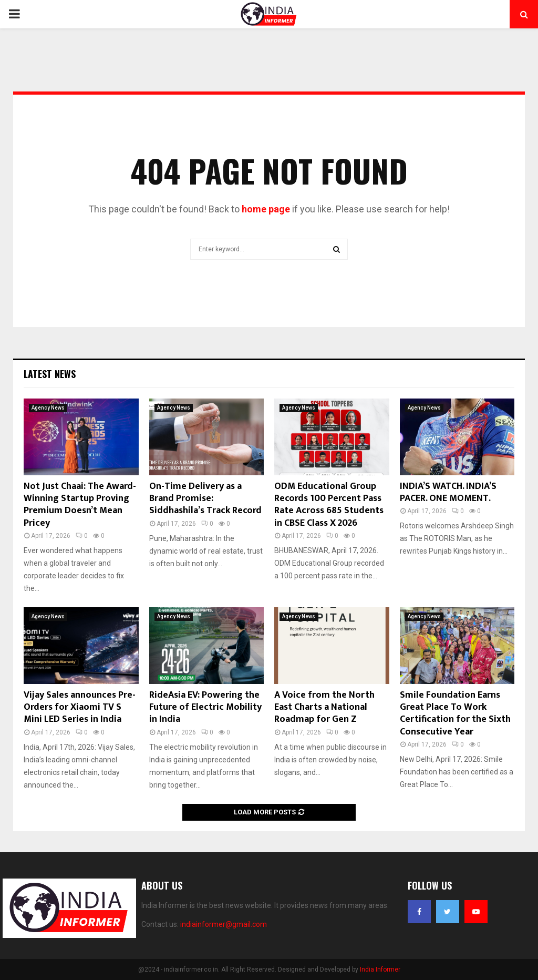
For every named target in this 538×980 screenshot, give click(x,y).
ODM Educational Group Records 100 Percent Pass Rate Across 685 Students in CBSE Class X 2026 (329, 505)
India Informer (380, 969)
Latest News (50, 374)
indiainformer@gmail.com (224, 924)
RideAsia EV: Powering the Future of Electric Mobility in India (205, 707)
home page (266, 209)
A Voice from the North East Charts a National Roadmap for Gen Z (324, 707)
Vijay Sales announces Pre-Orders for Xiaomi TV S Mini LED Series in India (80, 707)
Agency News (48, 408)
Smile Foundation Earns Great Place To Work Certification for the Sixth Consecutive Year (455, 713)
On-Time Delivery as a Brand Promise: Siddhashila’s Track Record (205, 499)
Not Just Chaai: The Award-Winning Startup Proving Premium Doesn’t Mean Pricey (80, 505)
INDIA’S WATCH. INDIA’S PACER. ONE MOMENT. (448, 492)
